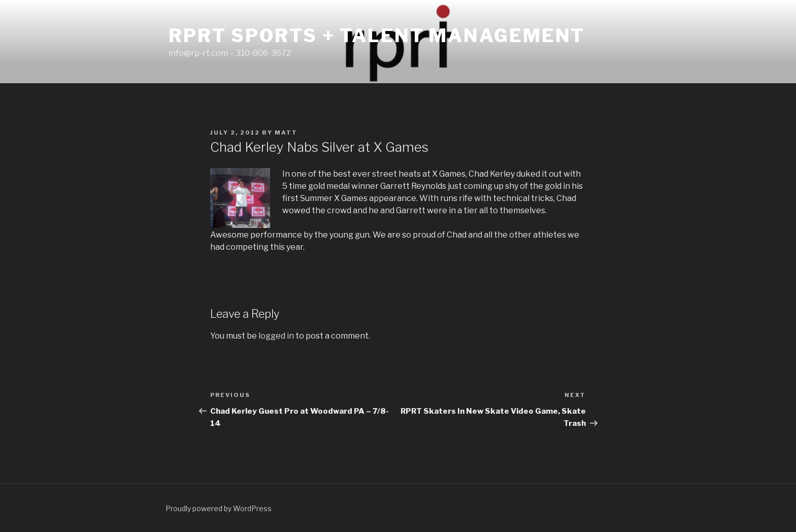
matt (286, 132)
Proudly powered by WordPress (219, 508)
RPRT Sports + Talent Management (377, 36)
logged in (276, 336)
